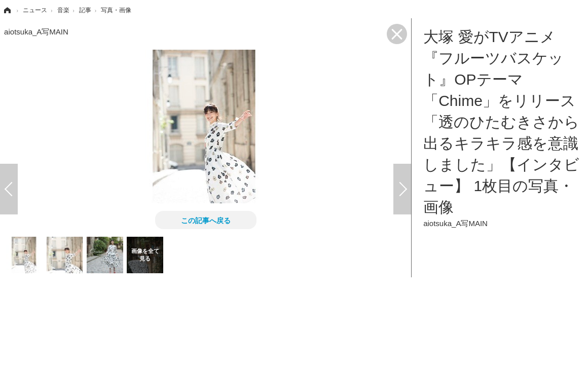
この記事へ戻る (206, 220)
